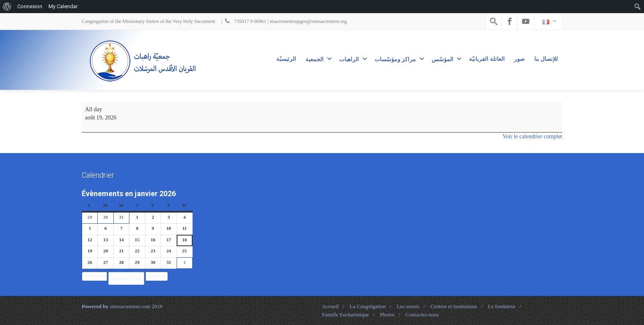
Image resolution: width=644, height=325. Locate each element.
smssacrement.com (130, 306)
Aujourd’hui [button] (126, 278)
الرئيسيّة (286, 59)
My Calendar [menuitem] (63, 6)
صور (520, 59)
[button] (94, 276)
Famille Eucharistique (345, 315)
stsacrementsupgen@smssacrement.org (308, 21)
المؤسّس (447, 59)
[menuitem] (7, 7)
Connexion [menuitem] (30, 6)
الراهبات (353, 59)
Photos (387, 315)
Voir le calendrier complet (532, 136)
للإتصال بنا (546, 59)
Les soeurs (408, 306)
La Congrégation (368, 306)
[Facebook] (510, 21)
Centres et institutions (454, 306)
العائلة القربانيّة (487, 59)
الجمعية (319, 59)
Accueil (330, 306)
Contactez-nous (422, 315)
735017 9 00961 (245, 21)
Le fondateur (502, 306)
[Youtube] (526, 21)
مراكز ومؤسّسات (400, 59)
